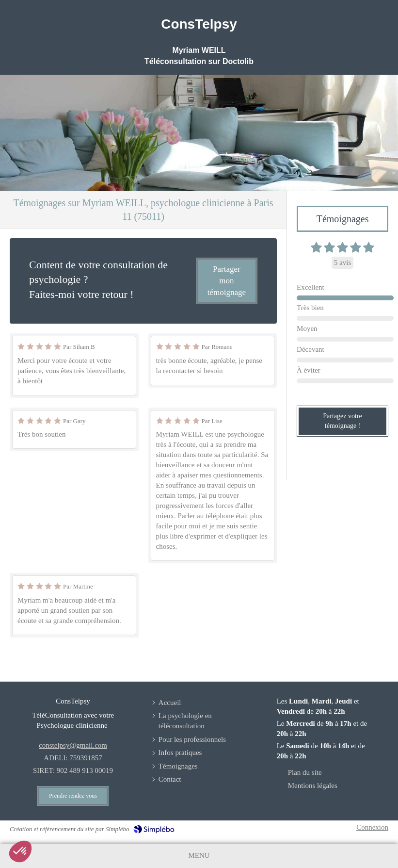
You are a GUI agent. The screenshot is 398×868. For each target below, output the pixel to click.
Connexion (372, 827)
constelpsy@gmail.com (73, 745)
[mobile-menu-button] (199, 856)
